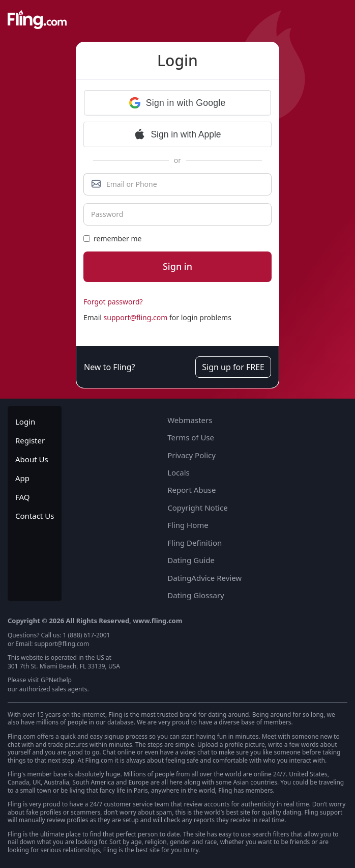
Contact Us (35, 516)
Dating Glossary (196, 595)
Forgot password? (113, 302)
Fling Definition (195, 543)
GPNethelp (56, 680)
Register (30, 440)
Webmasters (190, 420)
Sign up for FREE (233, 367)
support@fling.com (136, 317)
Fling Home (188, 525)
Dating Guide (191, 560)
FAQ (23, 497)
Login (25, 422)
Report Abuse (191, 490)
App (22, 478)
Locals (179, 472)
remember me (112, 239)
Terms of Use (191, 437)
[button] (177, 103)
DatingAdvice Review (204, 578)
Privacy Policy (191, 455)
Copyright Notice (197, 508)
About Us (32, 459)
